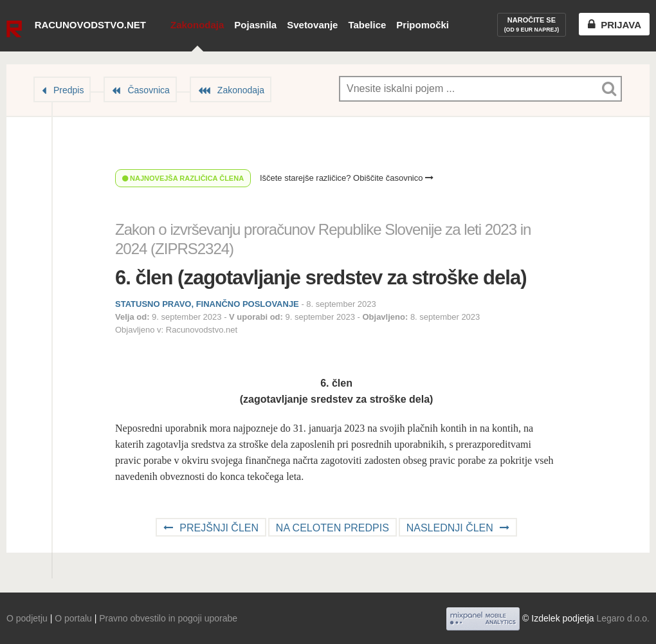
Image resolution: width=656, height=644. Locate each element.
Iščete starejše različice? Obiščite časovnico (347, 178)
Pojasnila (255, 25)
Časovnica (148, 90)
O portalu (73, 618)
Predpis (68, 90)
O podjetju (27, 618)
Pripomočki (423, 25)
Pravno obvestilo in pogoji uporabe (168, 618)
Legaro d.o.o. (623, 618)
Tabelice (367, 25)
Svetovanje (312, 25)
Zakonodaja (197, 25)
